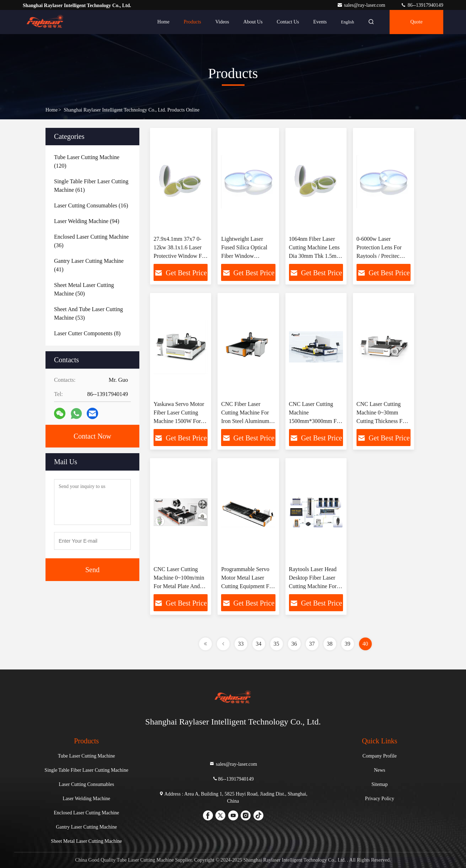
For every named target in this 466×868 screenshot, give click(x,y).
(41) (89, 265)
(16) (91, 205)
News (380, 770)
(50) (84, 289)
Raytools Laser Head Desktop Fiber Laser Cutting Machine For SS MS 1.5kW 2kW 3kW (313, 586)
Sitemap (380, 784)
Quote (416, 22)
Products (192, 22)
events (320, 22)
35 (277, 644)
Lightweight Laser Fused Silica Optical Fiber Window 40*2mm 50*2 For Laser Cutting (244, 256)
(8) (87, 333)
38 (330, 644)
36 (294, 644)
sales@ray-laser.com (362, 5)
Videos (222, 22)
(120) (87, 161)
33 (241, 644)
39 (348, 644)
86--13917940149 (422, 5)
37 (312, 644)
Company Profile (380, 756)
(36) (91, 241)
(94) (87, 221)
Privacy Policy (380, 799)
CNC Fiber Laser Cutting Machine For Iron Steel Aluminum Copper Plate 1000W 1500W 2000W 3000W (248, 421)
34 (259, 644)
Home (164, 22)
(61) (91, 186)
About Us (253, 22)
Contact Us (288, 22)
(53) (89, 313)
